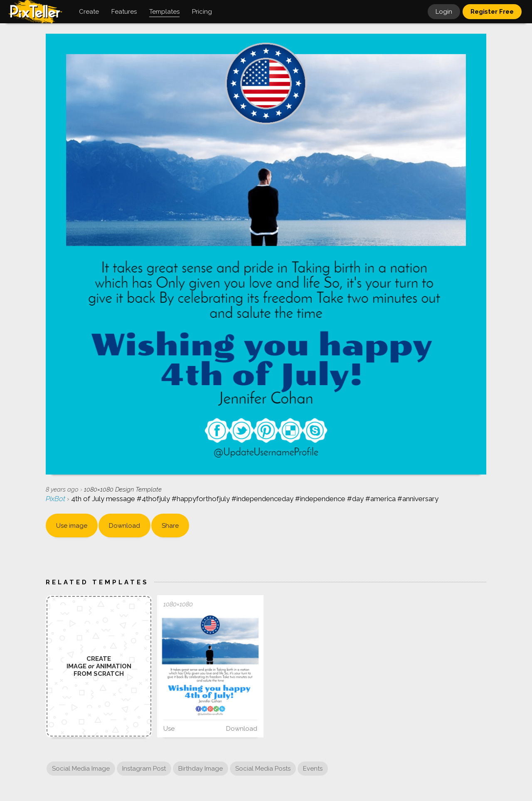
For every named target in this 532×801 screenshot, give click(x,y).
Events (313, 769)
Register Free (492, 12)
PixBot (56, 499)
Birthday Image (201, 769)
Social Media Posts (263, 769)
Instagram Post (144, 769)
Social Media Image (81, 769)
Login (444, 12)
